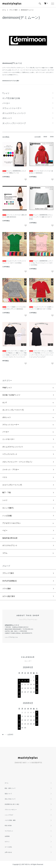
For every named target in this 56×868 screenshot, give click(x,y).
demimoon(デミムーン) (27, 10)
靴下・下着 (7, 493)
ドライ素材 (7, 589)
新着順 (52, 137)
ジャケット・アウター (11, 470)
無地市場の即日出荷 (10, 538)
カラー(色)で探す (9, 596)
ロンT (5, 403)
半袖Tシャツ (7, 388)
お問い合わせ (8, 852)
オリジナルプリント (10, 545)
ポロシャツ (7, 417)
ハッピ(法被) (7, 516)
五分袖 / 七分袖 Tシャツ (11, 395)
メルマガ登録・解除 (10, 820)
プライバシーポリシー (11, 810)
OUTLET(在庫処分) (10, 581)
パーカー (6, 432)
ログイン (7, 842)
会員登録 (7, 836)
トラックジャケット (10, 454)
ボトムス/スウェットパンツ (13, 447)
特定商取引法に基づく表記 (12, 804)
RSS (6, 826)
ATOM (10, 826)
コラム (5, 553)
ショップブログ (9, 815)
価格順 (45, 137)
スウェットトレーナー (11, 425)
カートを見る (8, 847)
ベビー (5, 530)
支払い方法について (10, 799)
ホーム (4, 10)
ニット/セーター (8, 439)
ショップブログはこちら (11, 637)
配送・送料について (10, 788)
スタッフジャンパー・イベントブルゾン (17, 462)
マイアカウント (9, 831)
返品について (8, 794)
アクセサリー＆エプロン (12, 523)
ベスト (5, 477)
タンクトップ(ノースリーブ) (13, 410)
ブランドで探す (13, 10)
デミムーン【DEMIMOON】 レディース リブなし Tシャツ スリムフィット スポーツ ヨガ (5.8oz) (41, 263)
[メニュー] (52, 4)
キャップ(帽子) (8, 508)
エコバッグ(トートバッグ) (12, 485)
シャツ (5, 500)
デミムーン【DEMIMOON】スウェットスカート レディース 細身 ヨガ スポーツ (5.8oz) (41, 217)
